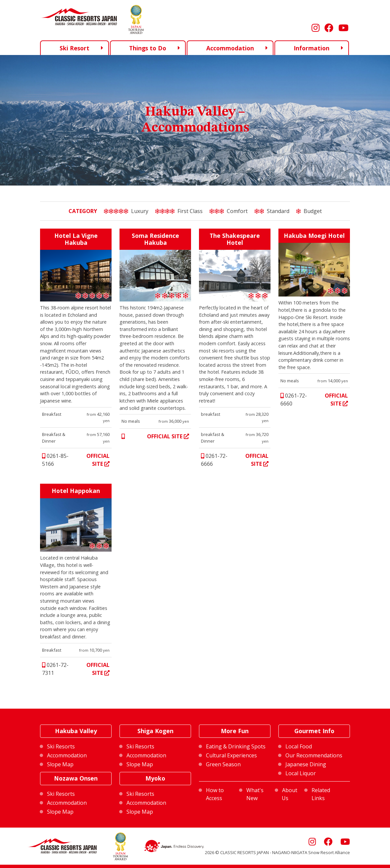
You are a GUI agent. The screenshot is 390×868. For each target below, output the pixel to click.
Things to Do (148, 48)
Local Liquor (301, 773)
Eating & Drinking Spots (236, 746)
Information (312, 48)
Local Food (299, 746)
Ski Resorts (61, 746)
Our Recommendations (314, 755)
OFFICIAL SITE (98, 460)
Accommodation (230, 48)
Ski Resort (74, 48)
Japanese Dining (306, 764)
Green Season (223, 764)
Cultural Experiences (231, 755)
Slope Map (60, 764)
